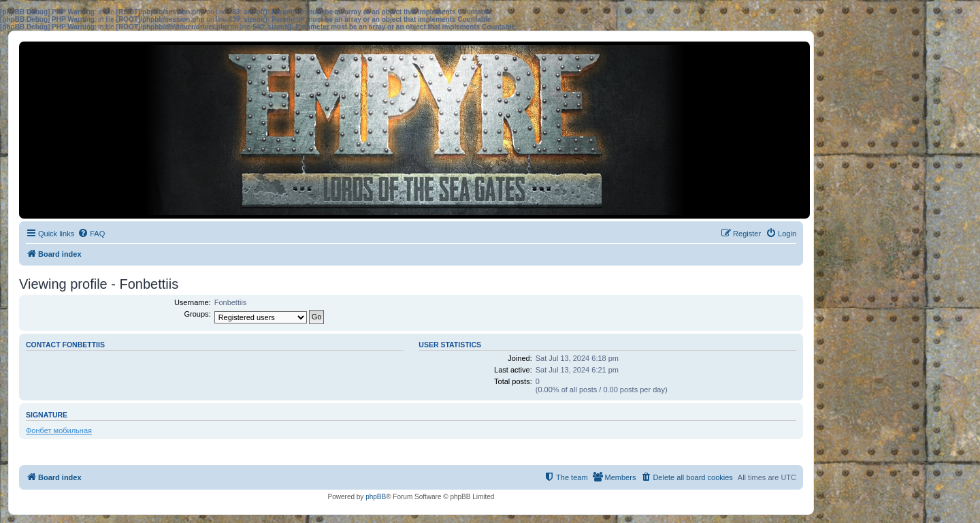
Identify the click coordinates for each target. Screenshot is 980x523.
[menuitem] (91, 234)
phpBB (376, 497)
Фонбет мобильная (59, 430)
